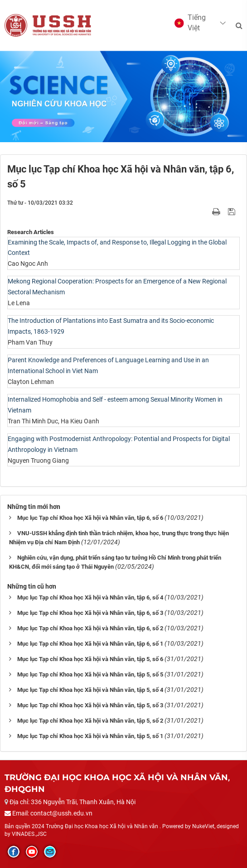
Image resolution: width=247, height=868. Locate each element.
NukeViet (203, 826)
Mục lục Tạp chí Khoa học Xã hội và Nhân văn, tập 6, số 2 (90, 628)
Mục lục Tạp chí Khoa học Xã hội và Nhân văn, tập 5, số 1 (90, 736)
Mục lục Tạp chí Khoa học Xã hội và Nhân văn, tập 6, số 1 (90, 644)
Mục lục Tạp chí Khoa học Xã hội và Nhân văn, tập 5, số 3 (90, 705)
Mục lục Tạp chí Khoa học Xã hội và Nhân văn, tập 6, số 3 (90, 613)
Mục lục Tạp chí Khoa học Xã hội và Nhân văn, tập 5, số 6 (90, 659)
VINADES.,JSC (29, 834)
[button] (195, 23)
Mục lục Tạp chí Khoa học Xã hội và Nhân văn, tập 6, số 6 (90, 518)
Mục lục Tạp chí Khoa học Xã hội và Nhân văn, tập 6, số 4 (90, 597)
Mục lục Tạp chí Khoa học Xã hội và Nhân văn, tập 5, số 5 (90, 674)
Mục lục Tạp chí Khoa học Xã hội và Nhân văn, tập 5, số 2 (90, 721)
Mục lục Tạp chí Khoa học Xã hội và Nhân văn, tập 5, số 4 (90, 690)
